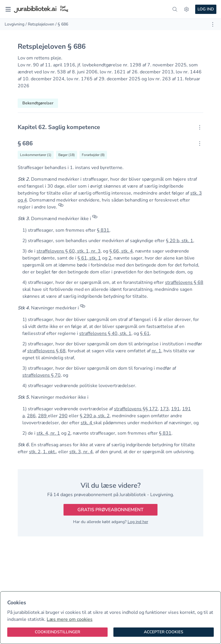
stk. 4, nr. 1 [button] (48, 433)
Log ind (206, 9)
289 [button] (43, 416)
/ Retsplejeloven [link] (40, 24)
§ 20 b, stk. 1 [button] (180, 241)
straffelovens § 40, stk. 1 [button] (105, 333)
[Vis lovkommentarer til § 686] (36, 155)
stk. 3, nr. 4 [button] (81, 452)
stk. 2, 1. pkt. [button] (42, 452)
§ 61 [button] (145, 333)
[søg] (175, 9)
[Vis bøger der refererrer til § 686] (67, 155)
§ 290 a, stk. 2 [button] (95, 416)
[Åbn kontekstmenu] (200, 127)
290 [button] (63, 416)
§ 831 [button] (103, 230)
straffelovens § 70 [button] (41, 375)
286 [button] (31, 416)
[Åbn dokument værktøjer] (213, 24)
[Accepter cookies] (164, 632)
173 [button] (164, 409)
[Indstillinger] (186, 9)
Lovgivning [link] (15, 24)
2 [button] (110, 258)
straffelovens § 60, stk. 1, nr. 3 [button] (69, 251)
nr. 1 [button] (156, 351)
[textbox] (110, 127)
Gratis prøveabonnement (110, 510)
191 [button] (175, 409)
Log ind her (138, 522)
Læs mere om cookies (70, 619)
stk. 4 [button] (87, 423)
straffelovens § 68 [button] (184, 282)
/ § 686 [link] (62, 24)
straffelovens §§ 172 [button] (136, 409)
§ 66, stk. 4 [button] (121, 251)
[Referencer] (61, 207)
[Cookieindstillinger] (57, 632)
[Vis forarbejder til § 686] (93, 155)
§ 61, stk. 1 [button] (89, 258)
